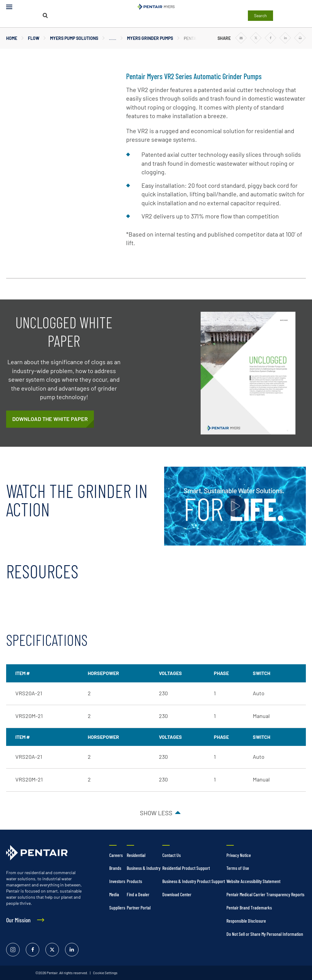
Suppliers (117, 907)
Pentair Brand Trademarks (249, 907)
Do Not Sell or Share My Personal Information (265, 934)
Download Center (177, 894)
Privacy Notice (239, 855)
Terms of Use (238, 868)
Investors (117, 881)
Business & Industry (144, 868)
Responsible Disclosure (246, 921)
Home (12, 38)
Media (114, 894)
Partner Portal (139, 907)
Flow (34, 38)
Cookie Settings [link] (105, 973)
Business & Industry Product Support (194, 881)
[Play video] (235, 506)
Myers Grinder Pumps (150, 38)
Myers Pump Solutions (74, 38)
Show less (156, 813)
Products (134, 881)
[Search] (45, 15)
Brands (115, 868)
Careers (116, 855)
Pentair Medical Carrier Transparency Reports (265, 894)
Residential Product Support (186, 868)
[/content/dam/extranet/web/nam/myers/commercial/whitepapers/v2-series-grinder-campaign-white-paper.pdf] (50, 419)
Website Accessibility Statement (253, 881)
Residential (136, 855)
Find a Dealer (138, 894)
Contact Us (171, 855)
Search (260, 15)
